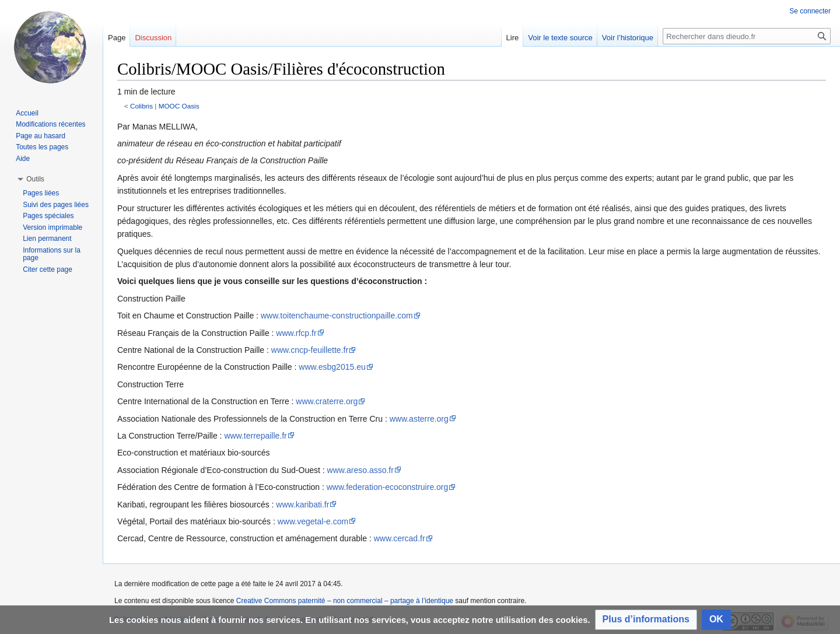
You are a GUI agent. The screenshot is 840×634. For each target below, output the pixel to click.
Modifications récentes (50, 124)
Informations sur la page (52, 254)
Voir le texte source (560, 38)
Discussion (153, 38)
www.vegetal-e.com (313, 521)
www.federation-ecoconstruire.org (388, 487)
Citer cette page (48, 269)
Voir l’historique (628, 38)
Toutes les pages (42, 147)
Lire (513, 38)
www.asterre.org (419, 419)
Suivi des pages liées (56, 205)
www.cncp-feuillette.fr (310, 350)
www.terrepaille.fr (255, 436)
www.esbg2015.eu (332, 367)
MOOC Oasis (179, 106)
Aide (23, 159)
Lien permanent (47, 239)
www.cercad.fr (400, 538)
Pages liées (41, 193)
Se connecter (810, 11)
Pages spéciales (48, 216)
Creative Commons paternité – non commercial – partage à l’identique (345, 601)
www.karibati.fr (302, 505)
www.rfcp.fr (296, 333)
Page (117, 38)
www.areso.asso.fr (360, 470)
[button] (646, 620)
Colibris (141, 106)
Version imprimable (52, 227)
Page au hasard (41, 136)
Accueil (27, 113)
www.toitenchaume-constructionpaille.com (337, 316)
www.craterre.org (327, 401)
